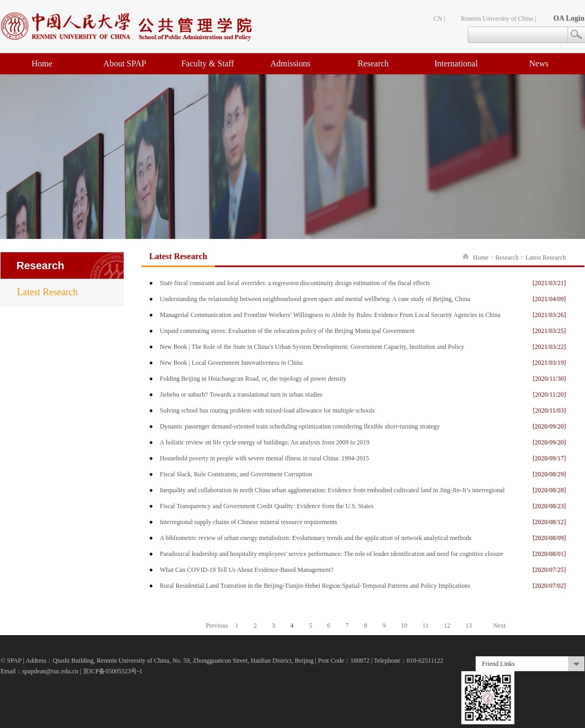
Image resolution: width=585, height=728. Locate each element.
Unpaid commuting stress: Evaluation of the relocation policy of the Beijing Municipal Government (287, 331)
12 (447, 626)
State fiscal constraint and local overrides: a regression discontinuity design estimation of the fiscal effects (295, 283)
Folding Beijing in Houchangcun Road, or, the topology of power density (253, 379)
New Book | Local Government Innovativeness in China (231, 363)
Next (499, 626)
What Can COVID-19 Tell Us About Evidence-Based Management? (247, 570)
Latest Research (47, 292)
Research (373, 63)
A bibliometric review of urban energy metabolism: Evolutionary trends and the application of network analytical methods (316, 538)
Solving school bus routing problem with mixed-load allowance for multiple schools (267, 410)
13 (469, 626)
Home (42, 63)
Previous (217, 626)
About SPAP (125, 63)
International (456, 63)
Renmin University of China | (498, 19)
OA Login (569, 18)
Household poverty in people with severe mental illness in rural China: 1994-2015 (264, 458)
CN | (439, 19)
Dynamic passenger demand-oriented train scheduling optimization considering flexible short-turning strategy (300, 426)
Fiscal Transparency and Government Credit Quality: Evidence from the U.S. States (267, 506)
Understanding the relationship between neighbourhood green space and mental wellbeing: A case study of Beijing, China (315, 299)
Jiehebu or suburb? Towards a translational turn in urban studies (241, 395)
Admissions (290, 63)
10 (404, 626)
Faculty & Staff (207, 63)
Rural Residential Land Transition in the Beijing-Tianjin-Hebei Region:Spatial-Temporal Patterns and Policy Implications (315, 586)
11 (426, 626)
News (539, 63)
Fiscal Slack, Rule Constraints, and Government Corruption (236, 474)
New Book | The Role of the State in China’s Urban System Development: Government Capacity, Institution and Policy (312, 347)
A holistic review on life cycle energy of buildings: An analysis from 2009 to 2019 (265, 442)
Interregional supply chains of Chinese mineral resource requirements (248, 522)
